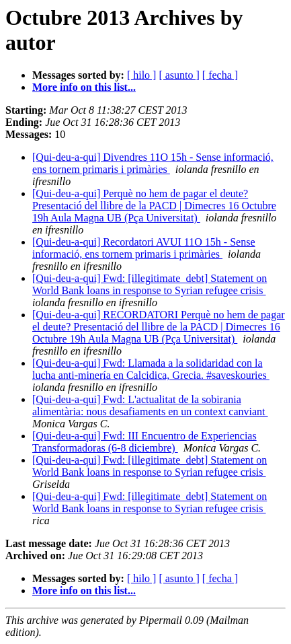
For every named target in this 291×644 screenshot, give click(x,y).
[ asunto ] (179, 75)
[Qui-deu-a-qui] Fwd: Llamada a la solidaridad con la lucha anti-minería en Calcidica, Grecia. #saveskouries (151, 369)
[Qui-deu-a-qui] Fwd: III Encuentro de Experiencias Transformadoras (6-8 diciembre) (144, 442)
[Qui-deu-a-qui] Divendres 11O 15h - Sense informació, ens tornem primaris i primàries (153, 163)
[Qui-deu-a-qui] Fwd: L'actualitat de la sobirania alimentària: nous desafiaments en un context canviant (150, 405)
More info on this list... (84, 87)
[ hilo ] (142, 75)
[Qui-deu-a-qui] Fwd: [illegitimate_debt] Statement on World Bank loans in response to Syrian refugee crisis (150, 284)
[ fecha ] (220, 75)
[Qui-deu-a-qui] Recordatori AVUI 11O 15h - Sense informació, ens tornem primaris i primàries (143, 248)
